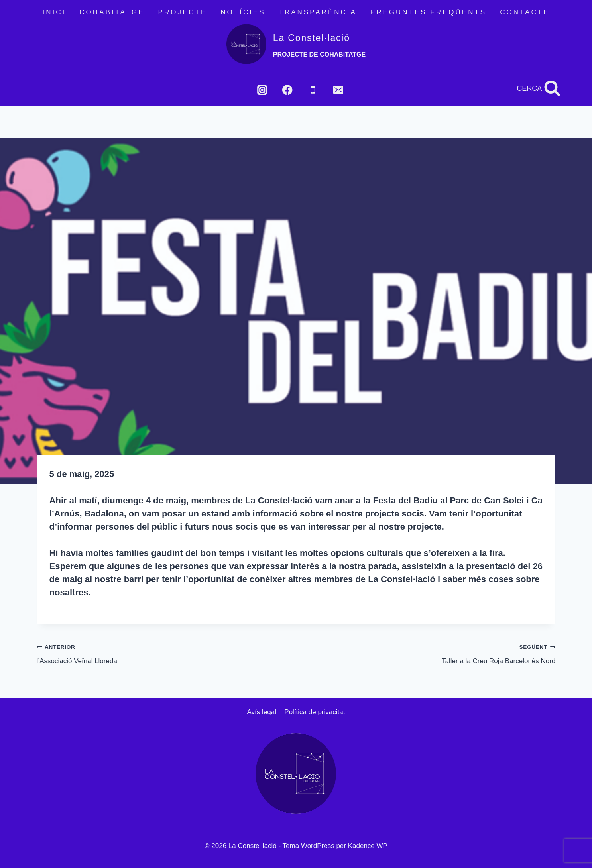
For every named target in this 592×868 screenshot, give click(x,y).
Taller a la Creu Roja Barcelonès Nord (429, 653)
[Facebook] (288, 90)
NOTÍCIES (243, 12)
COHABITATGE (112, 12)
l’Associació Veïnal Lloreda (163, 653)
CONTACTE (525, 12)
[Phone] (313, 90)
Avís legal (262, 712)
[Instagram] (262, 90)
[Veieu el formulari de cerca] (539, 88)
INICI (54, 12)
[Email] (338, 90)
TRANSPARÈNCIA (318, 12)
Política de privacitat (315, 712)
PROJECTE (183, 12)
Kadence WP (368, 846)
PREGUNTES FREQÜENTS (428, 12)
